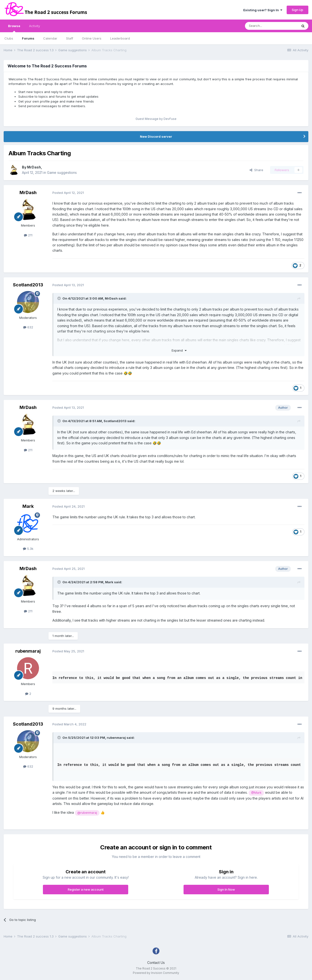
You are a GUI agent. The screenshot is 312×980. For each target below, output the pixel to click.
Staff (70, 38)
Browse (14, 28)
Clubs (9, 38)
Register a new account (86, 889)
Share (256, 170)
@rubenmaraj (87, 813)
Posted (68, 193)
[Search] (271, 26)
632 (28, 327)
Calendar (50, 38)
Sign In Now (226, 889)
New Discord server (156, 136)
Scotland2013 (28, 285)
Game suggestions (62, 172)
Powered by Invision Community (156, 973)
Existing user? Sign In (263, 10)
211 (28, 235)
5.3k (28, 549)
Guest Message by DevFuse (156, 119)
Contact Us (156, 963)
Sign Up (297, 10)
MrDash (34, 167)
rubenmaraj (28, 651)
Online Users (92, 38)
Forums (28, 38)
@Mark (256, 793)
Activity (34, 26)
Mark (28, 506)
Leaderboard (120, 38)
